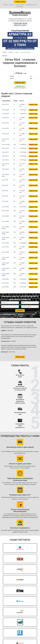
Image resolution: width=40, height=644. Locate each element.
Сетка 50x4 (5, 191)
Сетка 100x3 (5, 207)
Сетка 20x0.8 (6, 110)
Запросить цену (20, 83)
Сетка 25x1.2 (6, 118)
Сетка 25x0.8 (6, 114)
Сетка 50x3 (5, 180)
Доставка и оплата (32, 5)
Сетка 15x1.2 (6, 104)
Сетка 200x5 (5, 287)
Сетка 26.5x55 (6, 144)
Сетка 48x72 (5, 148)
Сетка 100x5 (5, 216)
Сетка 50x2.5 (6, 169)
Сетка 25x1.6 (6, 123)
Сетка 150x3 (5, 283)
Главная (6, 5)
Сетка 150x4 (5, 243)
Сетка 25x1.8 (6, 134)
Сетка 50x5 (5, 201)
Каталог (12, 5)
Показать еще (20, 357)
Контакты (20, 7)
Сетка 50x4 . (5, 196)
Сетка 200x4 (5, 279)
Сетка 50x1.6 (6, 152)
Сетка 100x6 (5, 221)
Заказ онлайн (20, 5)
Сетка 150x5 (5, 247)
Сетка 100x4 (5, 211)
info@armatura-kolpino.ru (20, 25)
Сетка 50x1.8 (6, 160)
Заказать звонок (20, 2)
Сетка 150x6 (5, 252)
